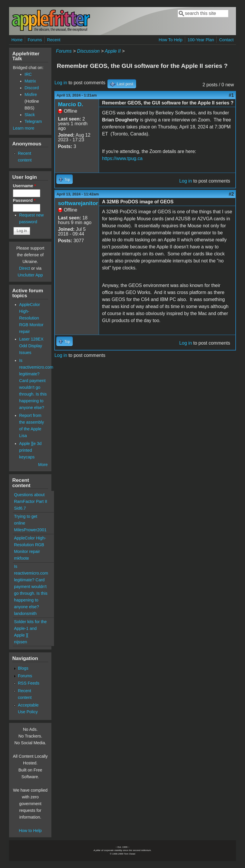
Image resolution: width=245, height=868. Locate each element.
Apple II (113, 51)
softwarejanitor (78, 203)
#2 (231, 194)
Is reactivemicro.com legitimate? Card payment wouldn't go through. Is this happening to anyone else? (31, 587)
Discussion (88, 51)
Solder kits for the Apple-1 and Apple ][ (30, 628)
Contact (226, 40)
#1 (231, 95)
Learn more (24, 128)
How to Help (30, 831)
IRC (28, 74)
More (43, 465)
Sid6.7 (20, 508)
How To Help (170, 40)
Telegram (33, 121)
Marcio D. (70, 104)
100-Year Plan (201, 40)
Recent (54, 40)
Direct (25, 268)
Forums (35, 40)
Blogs (23, 668)
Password (24, 200)
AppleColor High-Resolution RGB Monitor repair (31, 318)
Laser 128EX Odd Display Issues (31, 346)
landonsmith (25, 613)
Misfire (31, 94)
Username (24, 186)
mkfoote (21, 558)
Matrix (30, 81)
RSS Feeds (29, 683)
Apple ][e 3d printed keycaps (31, 450)
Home (17, 40)
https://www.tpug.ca (122, 158)
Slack (30, 115)
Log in (61, 83)
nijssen (21, 642)
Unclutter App (30, 275)
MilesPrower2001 (30, 530)
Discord (32, 88)
